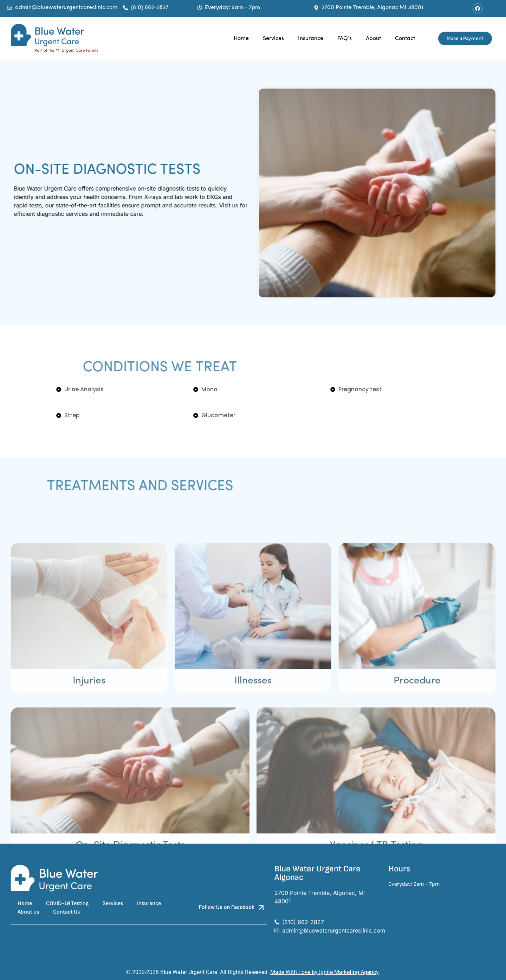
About (373, 39)
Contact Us (66, 912)
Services (273, 39)
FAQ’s (345, 39)
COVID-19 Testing (67, 904)
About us (28, 912)
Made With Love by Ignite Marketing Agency (324, 972)
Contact (405, 39)
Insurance (311, 39)
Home (241, 39)
